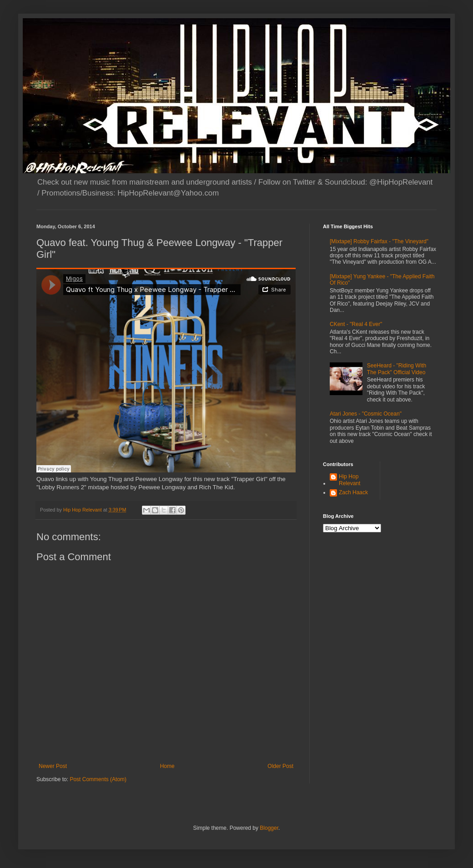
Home (167, 766)
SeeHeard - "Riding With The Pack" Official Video (397, 369)
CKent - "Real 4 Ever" (356, 324)
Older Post (280, 766)
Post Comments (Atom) (98, 779)
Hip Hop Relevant (350, 480)
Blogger (269, 828)
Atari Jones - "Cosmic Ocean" (366, 414)
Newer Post (53, 766)
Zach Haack (353, 492)
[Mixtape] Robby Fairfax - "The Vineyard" (379, 241)
